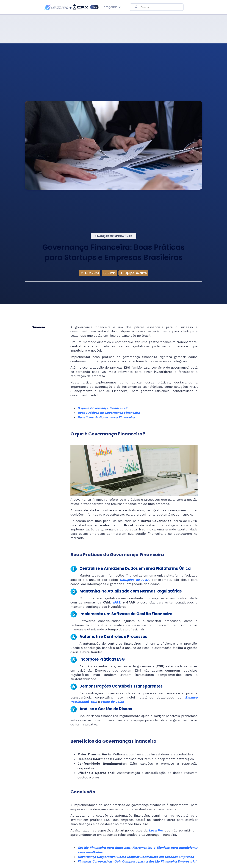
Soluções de (135, 580)
